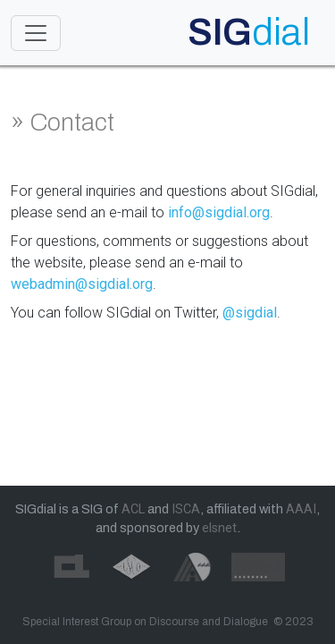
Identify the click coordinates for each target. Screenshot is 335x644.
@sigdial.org (114, 284)
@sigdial (250, 313)
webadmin (43, 284)
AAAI (301, 509)
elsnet (219, 528)
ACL (133, 509)
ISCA (186, 509)
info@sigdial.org (219, 212)
